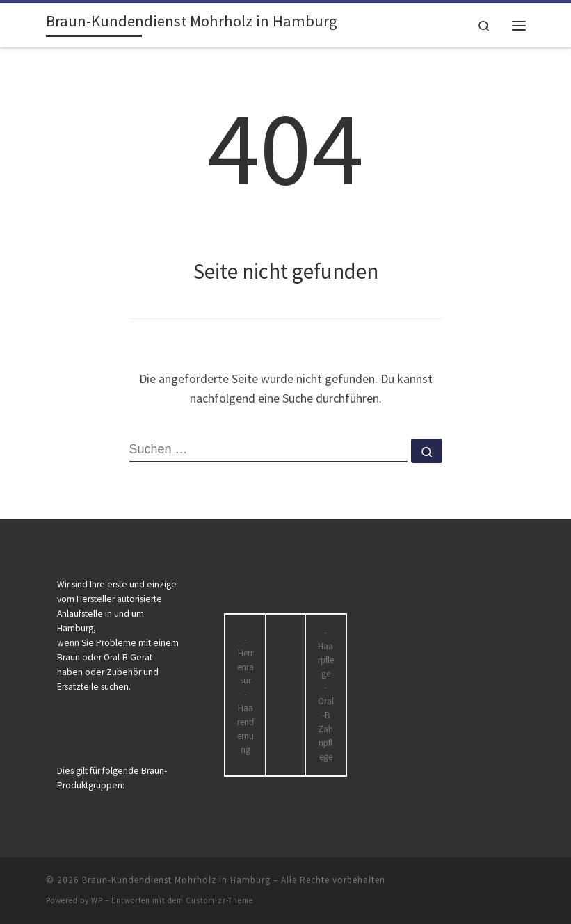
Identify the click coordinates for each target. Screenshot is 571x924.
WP (97, 900)
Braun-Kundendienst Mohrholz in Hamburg (176, 880)
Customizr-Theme (219, 900)
